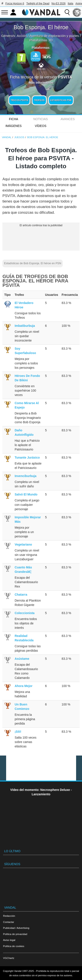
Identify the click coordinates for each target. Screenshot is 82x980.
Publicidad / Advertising (16, 928)
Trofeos (39, 100)
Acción (22, 36)
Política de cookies (14, 946)
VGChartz (9, 958)
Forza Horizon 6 (15, 4)
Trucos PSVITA (19, 100)
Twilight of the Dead (38, 4)
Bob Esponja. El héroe (41, 27)
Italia (71, 4)
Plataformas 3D (41, 40)
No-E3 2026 (59, 4)
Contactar (9, 922)
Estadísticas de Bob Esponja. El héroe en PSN (33, 263)
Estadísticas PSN (61, 100)
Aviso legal (9, 940)
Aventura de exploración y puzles (54, 36)
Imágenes (14, 126)
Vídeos (41, 126)
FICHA (14, 119)
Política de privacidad (15, 934)
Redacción (9, 916)
